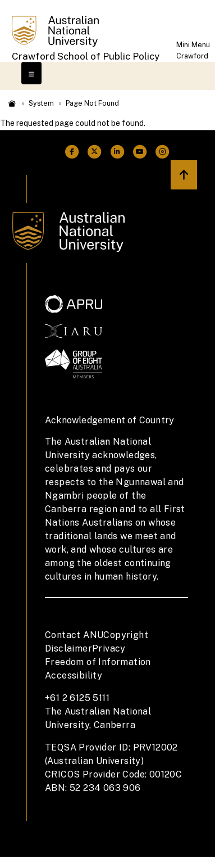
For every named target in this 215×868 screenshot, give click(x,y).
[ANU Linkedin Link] (117, 152)
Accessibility (74, 675)
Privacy (109, 648)
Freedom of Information (98, 662)
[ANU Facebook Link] (72, 152)
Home (12, 103)
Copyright (126, 635)
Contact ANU (74, 635)
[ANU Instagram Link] (162, 152)
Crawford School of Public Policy (86, 56)
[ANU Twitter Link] (94, 152)
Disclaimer (68, 648)
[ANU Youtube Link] (140, 152)
